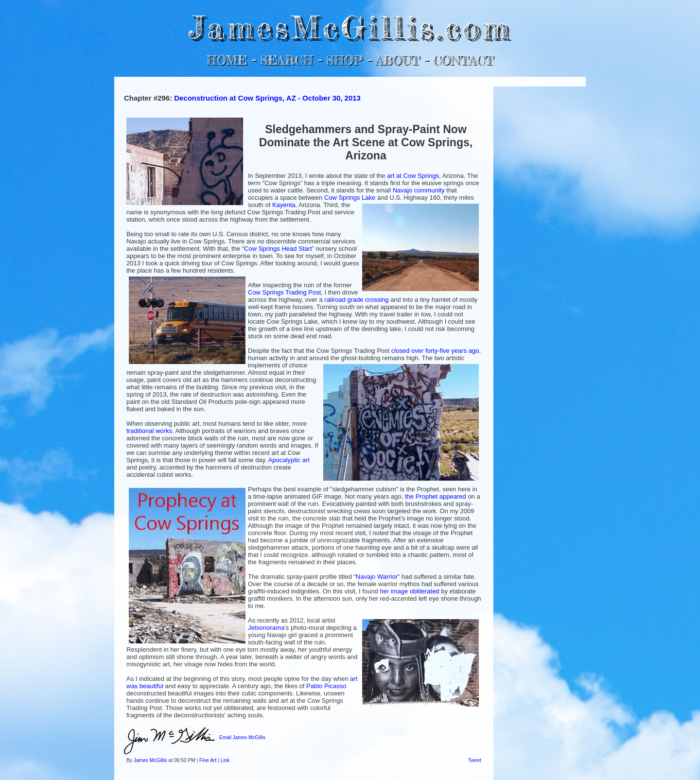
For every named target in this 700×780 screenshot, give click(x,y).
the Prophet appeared (436, 496)
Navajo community (419, 190)
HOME (227, 60)
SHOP (344, 60)
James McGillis (150, 760)
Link (225, 760)
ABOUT (397, 60)
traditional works (149, 431)
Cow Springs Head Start (278, 249)
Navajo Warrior (377, 577)
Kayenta (284, 205)
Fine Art (208, 760)
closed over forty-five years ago (435, 351)
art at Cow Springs (413, 176)
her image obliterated (409, 591)
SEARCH (287, 60)
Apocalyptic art (289, 460)
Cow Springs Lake (350, 198)
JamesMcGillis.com (350, 27)
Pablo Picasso (326, 686)
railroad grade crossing (356, 300)
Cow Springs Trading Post (284, 292)
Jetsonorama (266, 628)
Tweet (475, 760)
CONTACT (463, 60)
